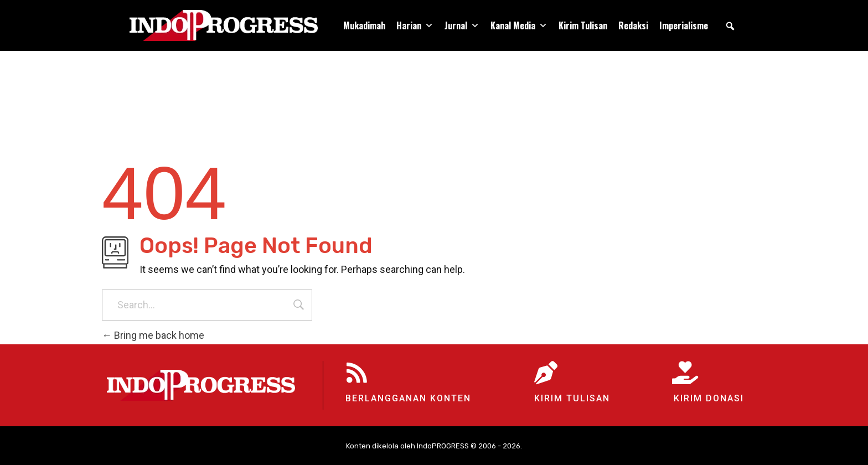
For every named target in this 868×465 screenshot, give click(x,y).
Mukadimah (364, 25)
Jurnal (462, 25)
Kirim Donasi (709, 398)
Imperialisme (684, 25)
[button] (730, 26)
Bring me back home (153, 335)
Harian (415, 25)
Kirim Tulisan (583, 25)
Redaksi (633, 25)
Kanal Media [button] (519, 25)
